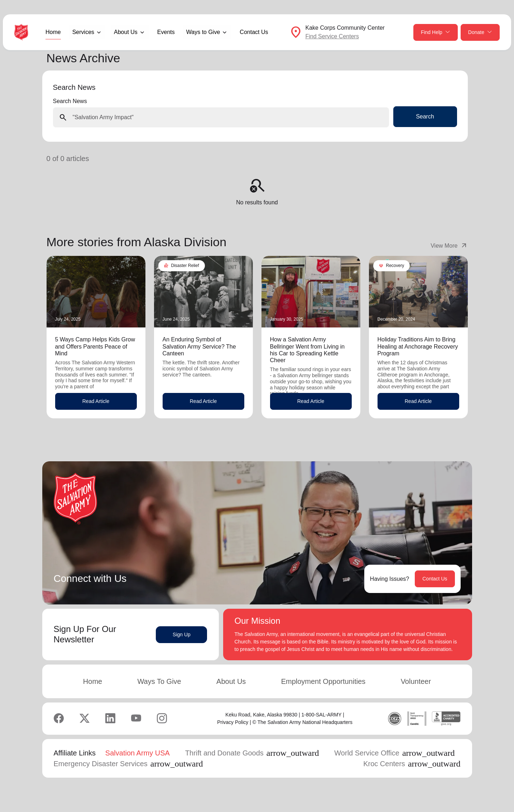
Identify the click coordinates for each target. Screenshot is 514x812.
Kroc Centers (412, 764)
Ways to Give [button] (203, 32)
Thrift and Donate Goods (252, 753)
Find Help (436, 32)
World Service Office (394, 753)
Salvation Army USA (138, 753)
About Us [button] (126, 32)
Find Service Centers (332, 36)
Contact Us (254, 32)
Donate (480, 32)
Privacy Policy (233, 722)
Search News (70, 101)
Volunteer (416, 681)
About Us (231, 681)
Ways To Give (159, 681)
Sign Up (182, 634)
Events (166, 32)
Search (425, 116)
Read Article (96, 401)
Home (53, 32)
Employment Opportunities (323, 681)
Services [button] (83, 32)
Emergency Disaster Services (128, 764)
